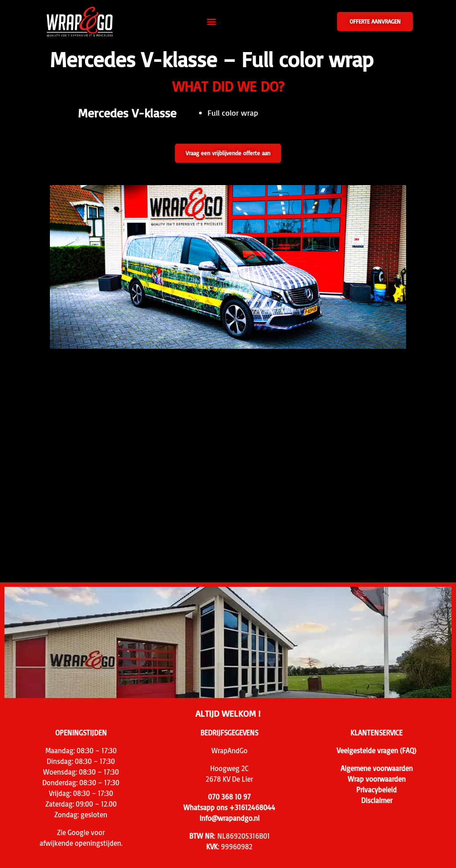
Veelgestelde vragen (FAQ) (377, 751)
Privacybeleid (377, 790)
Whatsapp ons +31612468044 (229, 807)
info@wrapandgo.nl (230, 818)
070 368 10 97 (229, 797)
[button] (212, 22)
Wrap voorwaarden (377, 779)
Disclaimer (377, 800)
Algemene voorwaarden (377, 768)
